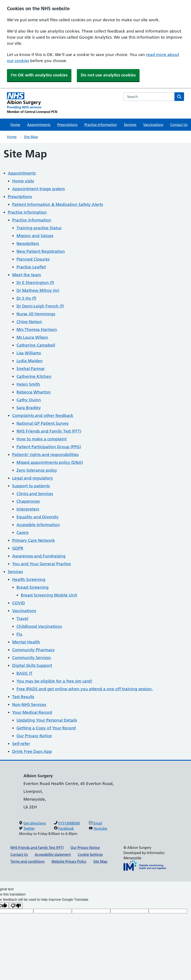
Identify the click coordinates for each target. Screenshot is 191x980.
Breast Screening (33, 587)
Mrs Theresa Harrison (37, 330)
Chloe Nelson (29, 322)
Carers (22, 533)
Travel (22, 619)
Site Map (31, 137)
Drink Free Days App (32, 751)
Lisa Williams (29, 353)
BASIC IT (25, 673)
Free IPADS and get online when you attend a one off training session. (85, 689)
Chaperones (28, 501)
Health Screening (29, 579)
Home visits (23, 181)
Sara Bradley (29, 408)
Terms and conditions (27, 861)
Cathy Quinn (29, 400)
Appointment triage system (39, 189)
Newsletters (28, 244)
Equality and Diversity (38, 517)
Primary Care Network (34, 540)
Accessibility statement (53, 854)
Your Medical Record (32, 712)
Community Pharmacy (33, 650)
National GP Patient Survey (43, 423)
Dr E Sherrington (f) (35, 283)
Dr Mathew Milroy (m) (38, 290)
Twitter (29, 828)
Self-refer (21, 744)
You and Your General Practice (42, 564)
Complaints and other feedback (43, 416)
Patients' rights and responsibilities (45, 455)
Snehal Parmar (31, 369)
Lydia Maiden (30, 361)
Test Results (23, 697)
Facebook (66, 828)
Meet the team (27, 275)
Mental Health (26, 642)
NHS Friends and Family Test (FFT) (49, 431)
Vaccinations (153, 125)
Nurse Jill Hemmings (36, 314)
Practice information (101, 125)
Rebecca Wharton (34, 392)
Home (15, 125)
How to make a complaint (42, 439)
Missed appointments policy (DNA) (50, 462)
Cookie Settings (90, 854)
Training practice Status (39, 228)
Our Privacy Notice (34, 736)
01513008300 (69, 823)
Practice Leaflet (31, 267)
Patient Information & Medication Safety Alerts (58, 204)
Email (98, 823)
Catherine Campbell (36, 345)
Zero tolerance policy (37, 470)
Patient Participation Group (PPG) (49, 447)
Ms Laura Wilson (32, 337)
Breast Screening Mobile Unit (49, 595)
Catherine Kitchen (34, 376)
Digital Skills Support (32, 665)
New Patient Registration (41, 251)
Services (130, 125)
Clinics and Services (35, 494)
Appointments (39, 125)
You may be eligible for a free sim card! (54, 681)
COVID (19, 603)
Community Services (31, 658)
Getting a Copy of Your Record (46, 728)
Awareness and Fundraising (39, 556)
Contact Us (179, 125)
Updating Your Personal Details (47, 720)
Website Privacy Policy (69, 861)
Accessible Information (38, 525)
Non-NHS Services (29, 705)
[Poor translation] (16, 906)
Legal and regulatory (33, 478)
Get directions (35, 823)
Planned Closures (33, 259)
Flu (19, 634)
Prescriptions (67, 125)
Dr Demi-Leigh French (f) (40, 306)
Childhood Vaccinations (39, 626)
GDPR (18, 548)
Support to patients (31, 486)
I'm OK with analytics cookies (39, 75)
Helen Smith (28, 384)
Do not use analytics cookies (108, 75)
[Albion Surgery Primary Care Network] (32, 103)
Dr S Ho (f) (26, 298)
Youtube (100, 828)
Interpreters (28, 509)
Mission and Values (35, 236)
